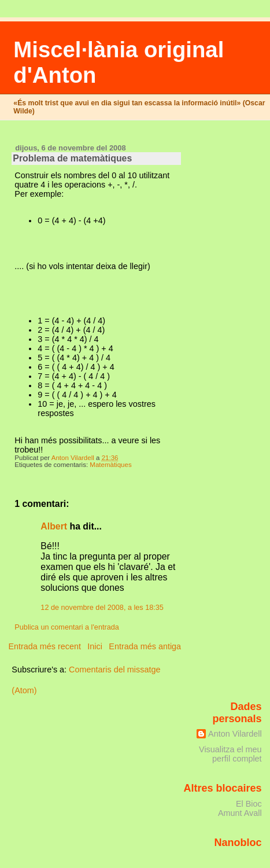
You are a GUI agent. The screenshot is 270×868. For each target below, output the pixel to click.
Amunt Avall (240, 813)
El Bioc (249, 804)
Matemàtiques (110, 465)
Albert (54, 526)
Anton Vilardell (235, 734)
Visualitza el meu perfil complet (230, 754)
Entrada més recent (45, 646)
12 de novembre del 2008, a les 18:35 (102, 608)
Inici (95, 646)
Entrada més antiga (145, 646)
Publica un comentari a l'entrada (66, 627)
